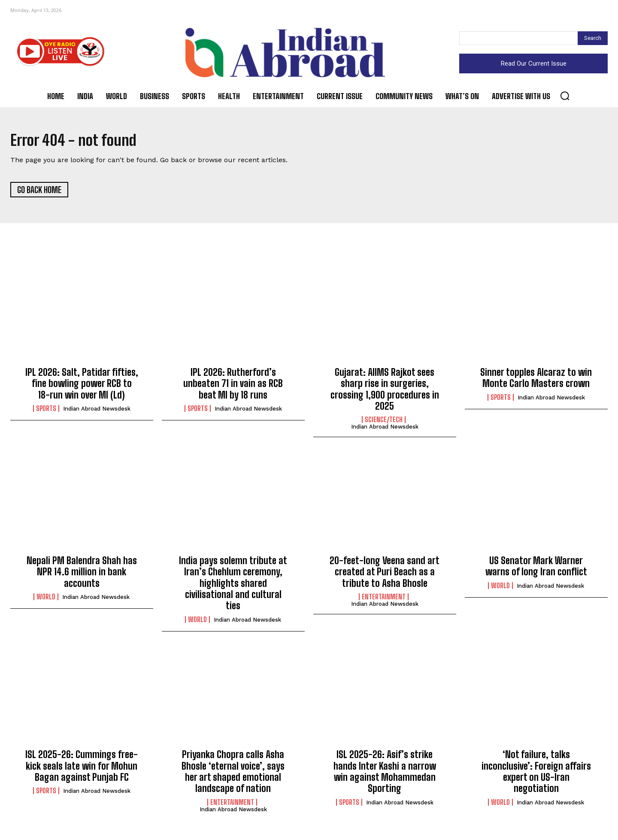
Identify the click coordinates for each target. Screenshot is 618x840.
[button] (565, 96)
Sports (46, 411)
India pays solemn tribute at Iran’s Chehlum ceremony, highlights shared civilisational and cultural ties (233, 586)
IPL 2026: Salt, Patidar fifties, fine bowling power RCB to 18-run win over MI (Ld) (82, 387)
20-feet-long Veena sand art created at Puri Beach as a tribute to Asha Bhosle (385, 575)
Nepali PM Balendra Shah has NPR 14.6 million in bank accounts (82, 575)
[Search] (593, 38)
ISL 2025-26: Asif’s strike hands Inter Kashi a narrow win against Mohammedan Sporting (385, 775)
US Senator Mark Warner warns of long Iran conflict (536, 569)
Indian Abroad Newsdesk (97, 412)
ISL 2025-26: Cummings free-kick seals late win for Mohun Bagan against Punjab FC (82, 769)
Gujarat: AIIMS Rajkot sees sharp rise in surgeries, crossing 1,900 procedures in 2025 (385, 392)
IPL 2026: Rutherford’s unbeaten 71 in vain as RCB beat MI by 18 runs (233, 387)
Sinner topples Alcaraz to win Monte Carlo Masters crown (536, 381)
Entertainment (384, 600)
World (46, 600)
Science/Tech (384, 423)
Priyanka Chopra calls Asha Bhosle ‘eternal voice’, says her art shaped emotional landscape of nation (233, 775)
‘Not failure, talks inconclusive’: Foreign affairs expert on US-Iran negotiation (536, 775)
